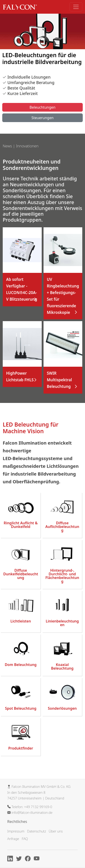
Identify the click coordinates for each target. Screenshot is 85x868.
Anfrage (13, 839)
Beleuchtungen (42, 107)
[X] (20, 859)
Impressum (16, 831)
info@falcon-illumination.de (32, 812)
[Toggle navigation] (76, 7)
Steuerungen (43, 118)
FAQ (25, 839)
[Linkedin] (11, 859)
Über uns (56, 831)
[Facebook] (29, 859)
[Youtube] (38, 859)
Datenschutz (36, 831)
